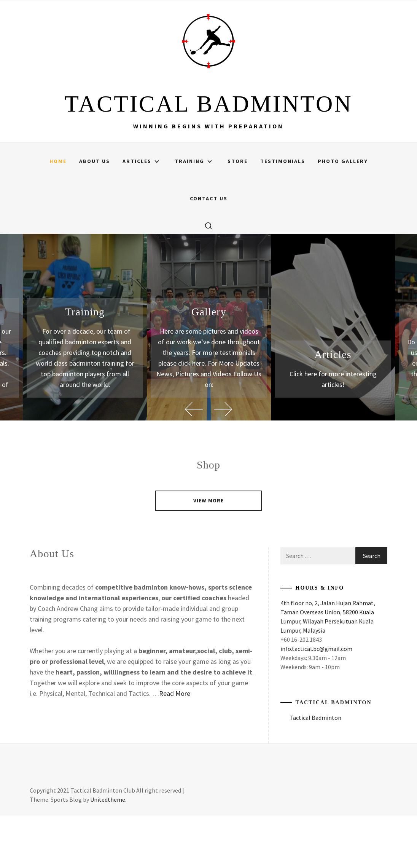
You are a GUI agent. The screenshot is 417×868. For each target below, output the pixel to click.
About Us (95, 214)
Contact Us (209, 251)
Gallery (209, 364)
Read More (175, 746)
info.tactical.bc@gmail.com (316, 701)
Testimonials (283, 214)
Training (193, 214)
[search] (208, 278)
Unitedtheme (108, 852)
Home (58, 214)
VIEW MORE (208, 553)
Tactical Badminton (334, 755)
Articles (141, 214)
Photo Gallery (343, 214)
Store (238, 214)
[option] (209, 380)
